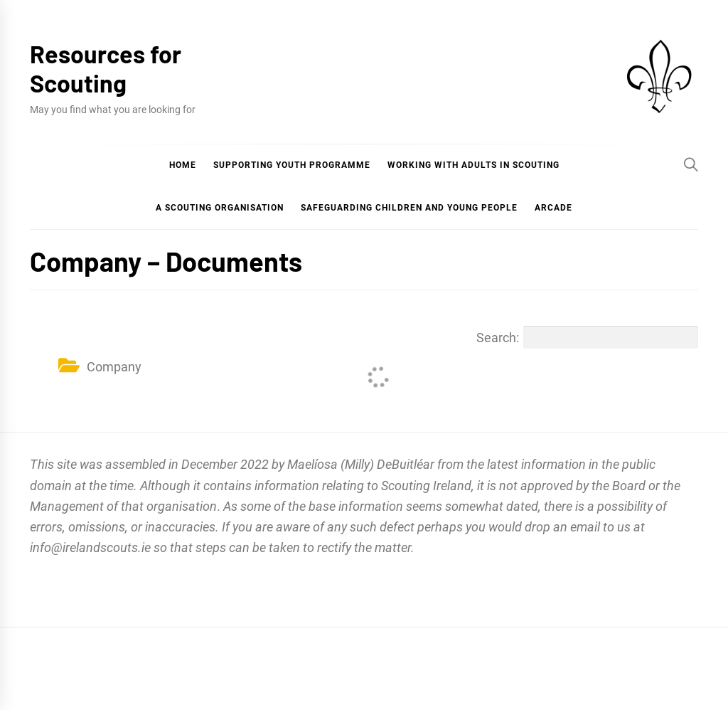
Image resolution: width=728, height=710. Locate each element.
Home (183, 165)
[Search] (691, 164)
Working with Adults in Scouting (473, 165)
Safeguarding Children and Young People (409, 208)
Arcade (553, 208)
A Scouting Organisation (220, 208)
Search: (587, 337)
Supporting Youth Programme (292, 165)
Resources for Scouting (106, 68)
